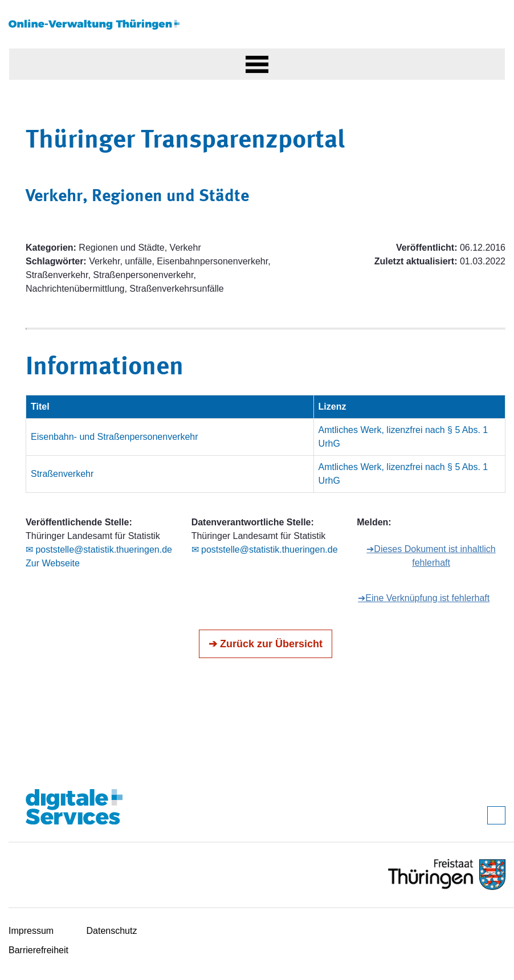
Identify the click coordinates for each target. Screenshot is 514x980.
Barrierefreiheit (38, 950)
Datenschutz (112, 931)
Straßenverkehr (62, 474)
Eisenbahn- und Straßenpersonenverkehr (115, 437)
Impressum (31, 931)
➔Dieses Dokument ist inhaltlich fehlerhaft (431, 556)
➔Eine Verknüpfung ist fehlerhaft (424, 598)
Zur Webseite (53, 563)
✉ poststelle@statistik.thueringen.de (99, 550)
